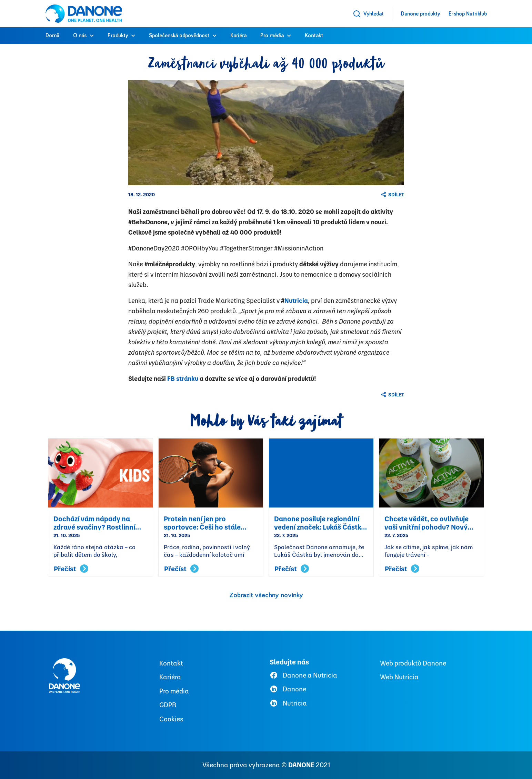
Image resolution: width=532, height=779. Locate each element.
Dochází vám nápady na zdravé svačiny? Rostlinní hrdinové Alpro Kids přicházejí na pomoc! (94, 522)
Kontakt (314, 36)
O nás (80, 36)
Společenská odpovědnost (179, 36)
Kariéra (238, 36)
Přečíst (71, 569)
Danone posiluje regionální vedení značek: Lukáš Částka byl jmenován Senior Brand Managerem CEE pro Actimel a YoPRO (320, 522)
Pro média (272, 36)
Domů (52, 36)
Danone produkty (420, 14)
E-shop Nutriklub (468, 14)
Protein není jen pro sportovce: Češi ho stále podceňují (202, 522)
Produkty (118, 36)
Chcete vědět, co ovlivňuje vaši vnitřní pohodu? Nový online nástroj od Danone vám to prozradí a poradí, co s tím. (431, 522)
